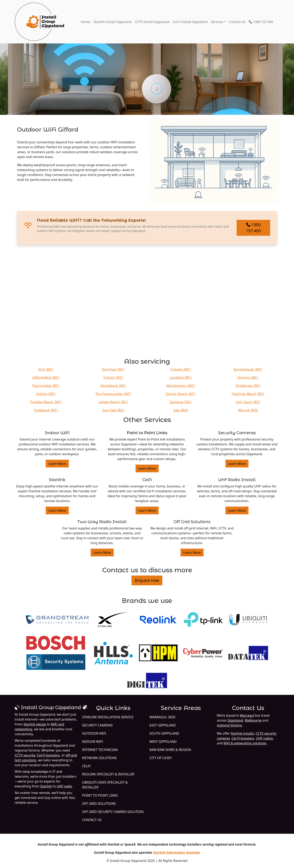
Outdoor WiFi (94, 733)
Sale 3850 (181, 410)
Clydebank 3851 (46, 410)
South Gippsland (164, 733)
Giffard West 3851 (46, 378)
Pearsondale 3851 (46, 386)
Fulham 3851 (113, 378)
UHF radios (264, 738)
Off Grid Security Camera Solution (113, 812)
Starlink (46, 786)
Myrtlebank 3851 (113, 386)
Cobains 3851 (181, 369)
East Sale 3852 (113, 410)
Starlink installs (242, 733)
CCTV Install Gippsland (152, 22)
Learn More (57, 464)
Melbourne (253, 720)
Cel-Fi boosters (48, 755)
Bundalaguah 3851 (248, 369)
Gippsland (235, 720)
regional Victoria (229, 725)
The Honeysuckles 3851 (113, 394)
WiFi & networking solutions (245, 743)
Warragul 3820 (162, 717)
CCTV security (25, 755)
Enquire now (147, 580)
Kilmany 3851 (248, 378)
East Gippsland (163, 725)
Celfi (86, 766)
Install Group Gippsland (51, 707)
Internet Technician (100, 750)
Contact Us (237, 22)
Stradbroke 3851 (248, 386)
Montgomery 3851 (181, 386)
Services (217, 22)
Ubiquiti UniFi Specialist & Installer (105, 785)
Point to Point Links (147, 433)
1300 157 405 (261, 22)
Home (86, 22)
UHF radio (64, 786)
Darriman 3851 (113, 369)
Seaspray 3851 (181, 402)
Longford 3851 (181, 378)
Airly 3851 (46, 369)
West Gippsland (163, 742)
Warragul (247, 715)
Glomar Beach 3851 (181, 394)
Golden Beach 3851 (113, 402)
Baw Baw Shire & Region (170, 750)
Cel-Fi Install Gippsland (190, 22)
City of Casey (161, 758)
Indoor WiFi (92, 742)
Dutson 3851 (46, 394)
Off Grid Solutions (99, 804)
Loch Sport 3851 (248, 402)
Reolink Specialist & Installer (108, 774)
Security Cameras (97, 725)
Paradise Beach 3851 (46, 402)
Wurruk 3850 (248, 410)
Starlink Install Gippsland (113, 22)
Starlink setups (35, 724)
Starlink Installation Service (108, 717)
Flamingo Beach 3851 (248, 394)
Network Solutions (99, 758)
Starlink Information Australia (177, 852)
